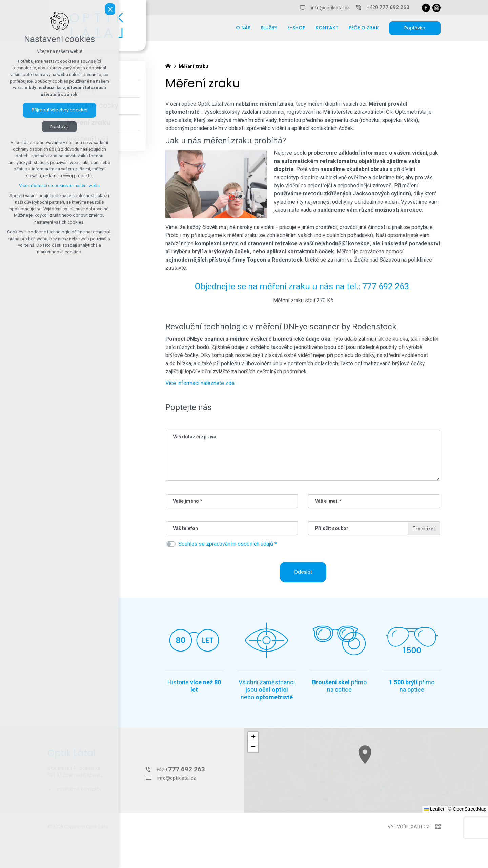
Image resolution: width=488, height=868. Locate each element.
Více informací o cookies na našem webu (59, 185)
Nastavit (59, 127)
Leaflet (434, 809)
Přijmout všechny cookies (59, 110)
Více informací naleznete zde (200, 383)
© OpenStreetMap (467, 809)
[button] (418, 778)
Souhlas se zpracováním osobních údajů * (228, 544)
